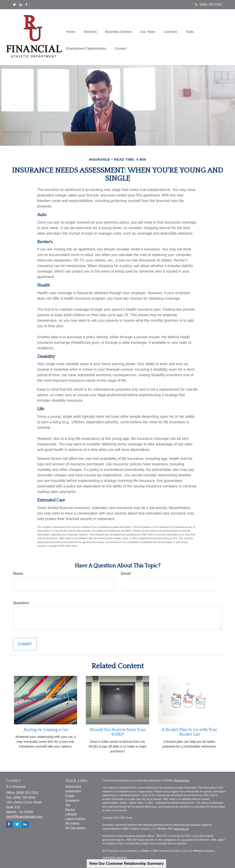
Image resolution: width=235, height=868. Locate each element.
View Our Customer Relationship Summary (126, 864)
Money (70, 810)
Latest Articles (75, 819)
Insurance (72, 800)
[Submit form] (25, 644)
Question (21, 603)
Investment (73, 791)
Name (18, 573)
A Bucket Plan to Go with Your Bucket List (189, 732)
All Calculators (76, 828)
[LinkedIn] (21, 5)
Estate (70, 796)
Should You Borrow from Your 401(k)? (117, 732)
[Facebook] (26, 5)
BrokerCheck (182, 780)
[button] (89, 29)
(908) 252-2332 (208, 4)
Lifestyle (71, 814)
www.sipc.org (181, 829)
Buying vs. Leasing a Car (46, 730)
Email (126, 573)
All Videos (73, 823)
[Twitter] (15, 5)
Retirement (73, 787)
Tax (68, 805)
